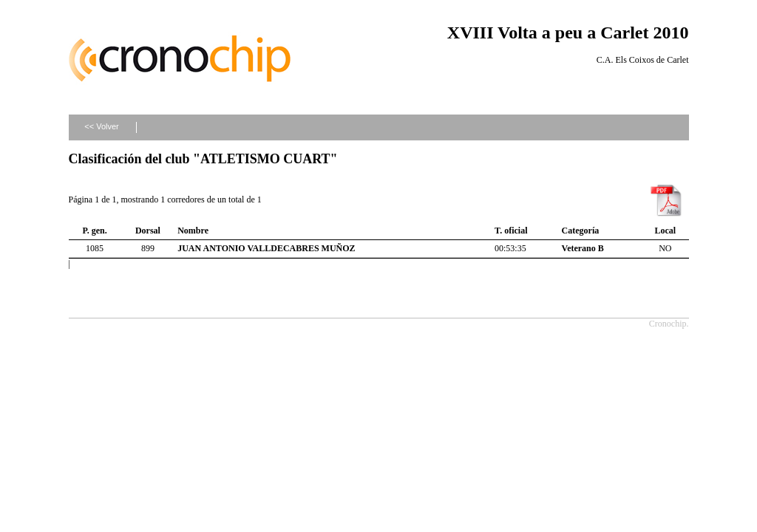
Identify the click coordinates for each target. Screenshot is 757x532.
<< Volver (101, 126)
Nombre (193, 231)
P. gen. (94, 231)
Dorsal (148, 231)
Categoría (581, 231)
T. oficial (511, 231)
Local (665, 231)
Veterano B (583, 248)
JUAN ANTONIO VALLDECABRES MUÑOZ (266, 248)
